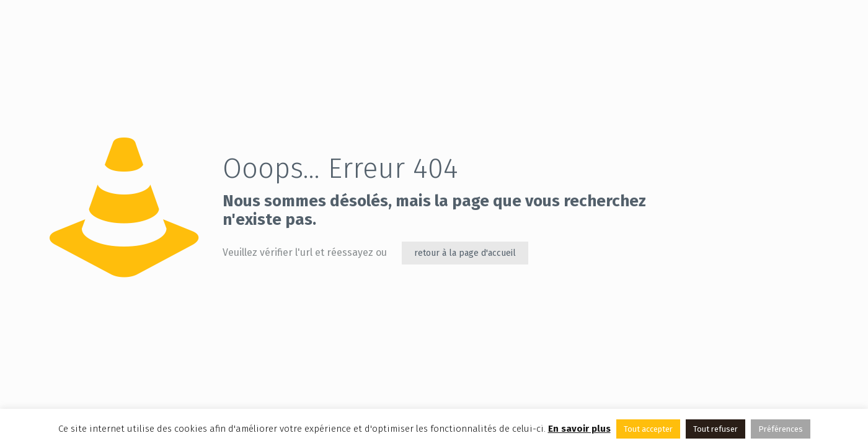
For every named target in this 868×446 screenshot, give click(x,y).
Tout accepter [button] (648, 429)
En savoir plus (579, 429)
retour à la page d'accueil (465, 253)
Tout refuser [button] (715, 429)
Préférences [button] (781, 429)
